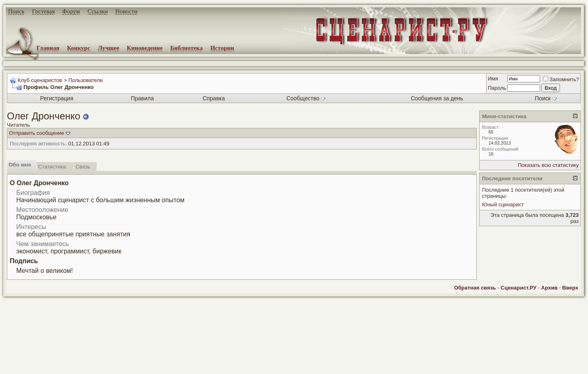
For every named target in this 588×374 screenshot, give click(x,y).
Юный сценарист (503, 204)
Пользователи (85, 80)
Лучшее (109, 48)
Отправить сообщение (37, 133)
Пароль (497, 88)
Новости (126, 11)
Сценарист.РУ (519, 288)
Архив (549, 288)
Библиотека (186, 48)
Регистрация (57, 98)
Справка (214, 98)
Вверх (570, 288)
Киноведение (145, 48)
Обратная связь (475, 288)
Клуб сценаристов (40, 80)
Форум (71, 11)
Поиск (16, 11)
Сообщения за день (437, 98)
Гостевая (43, 11)
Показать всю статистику (548, 165)
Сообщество (306, 98)
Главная (48, 48)
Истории (222, 48)
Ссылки (98, 11)
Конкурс (79, 48)
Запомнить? (561, 79)
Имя (493, 79)
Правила (142, 98)
